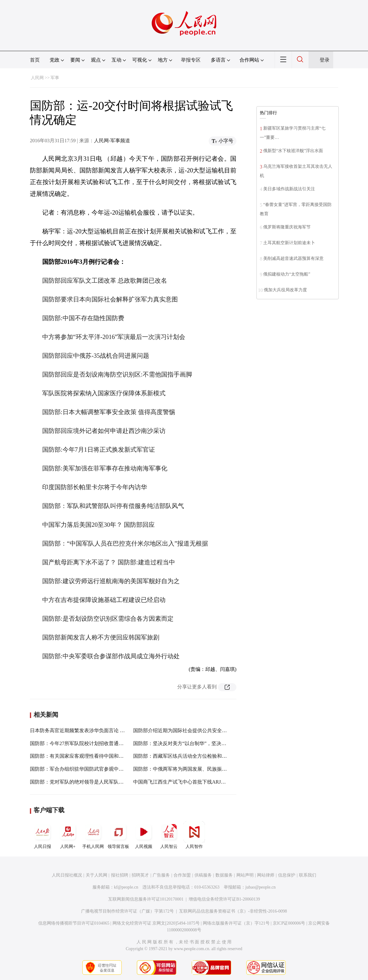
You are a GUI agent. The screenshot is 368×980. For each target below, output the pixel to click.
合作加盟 (182, 875)
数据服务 (224, 875)
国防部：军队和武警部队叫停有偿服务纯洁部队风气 (113, 506)
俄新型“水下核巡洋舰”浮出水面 (293, 151)
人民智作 (194, 835)
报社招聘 (120, 875)
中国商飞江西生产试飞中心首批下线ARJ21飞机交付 (189, 782)
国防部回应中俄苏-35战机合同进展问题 (96, 356)
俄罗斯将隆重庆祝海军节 (287, 227)
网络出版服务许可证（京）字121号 (236, 923)
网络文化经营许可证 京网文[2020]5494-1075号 (156, 923)
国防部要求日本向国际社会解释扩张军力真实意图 (110, 299)
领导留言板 (118, 835)
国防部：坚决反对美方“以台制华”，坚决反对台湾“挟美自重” (199, 743)
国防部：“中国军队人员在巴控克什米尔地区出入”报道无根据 (125, 543)
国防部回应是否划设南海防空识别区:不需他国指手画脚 (117, 374)
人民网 (37, 78)
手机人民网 (93, 835)
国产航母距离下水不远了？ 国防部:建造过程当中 (109, 562)
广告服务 (161, 875)
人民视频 (144, 835)
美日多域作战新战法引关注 (289, 189)
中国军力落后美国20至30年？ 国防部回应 (98, 525)
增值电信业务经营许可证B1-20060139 (224, 899)
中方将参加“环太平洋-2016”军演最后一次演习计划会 (114, 337)
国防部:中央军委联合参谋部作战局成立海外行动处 (111, 656)
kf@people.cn (126, 887)
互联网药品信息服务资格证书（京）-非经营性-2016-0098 (233, 911)
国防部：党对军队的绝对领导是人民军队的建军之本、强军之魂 (99, 782)
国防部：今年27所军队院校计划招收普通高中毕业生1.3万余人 (97, 743)
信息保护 (287, 875)
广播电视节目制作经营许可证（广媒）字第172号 (127, 911)
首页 (35, 60)
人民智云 (169, 835)
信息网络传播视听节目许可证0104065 (74, 923)
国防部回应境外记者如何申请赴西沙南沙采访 (104, 431)
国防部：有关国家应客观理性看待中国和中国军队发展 (89, 756)
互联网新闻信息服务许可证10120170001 (146, 899)
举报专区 (191, 60)
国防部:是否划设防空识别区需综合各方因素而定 (108, 619)
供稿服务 (203, 875)
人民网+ (68, 835)
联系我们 (308, 875)
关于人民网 (96, 875)
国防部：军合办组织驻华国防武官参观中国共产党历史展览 (94, 769)
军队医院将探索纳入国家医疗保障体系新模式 (104, 393)
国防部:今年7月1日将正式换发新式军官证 (99, 450)
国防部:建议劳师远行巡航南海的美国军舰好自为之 (111, 581)
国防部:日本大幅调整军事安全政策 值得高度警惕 (109, 412)
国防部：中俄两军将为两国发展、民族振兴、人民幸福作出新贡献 (205, 769)
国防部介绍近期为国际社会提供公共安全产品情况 (187, 730)
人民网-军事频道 (112, 141)
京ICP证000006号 (289, 923)
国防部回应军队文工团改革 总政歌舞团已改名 (105, 280)
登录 (325, 60)
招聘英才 (140, 875)
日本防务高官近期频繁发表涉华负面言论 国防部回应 (87, 730)
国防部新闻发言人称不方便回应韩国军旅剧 (101, 637)
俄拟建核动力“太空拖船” (287, 274)
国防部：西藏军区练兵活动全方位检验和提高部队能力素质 (197, 756)
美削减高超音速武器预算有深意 (293, 258)
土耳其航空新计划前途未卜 (289, 243)
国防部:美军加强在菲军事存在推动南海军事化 (105, 468)
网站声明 (245, 875)
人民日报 (43, 835)
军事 (55, 78)
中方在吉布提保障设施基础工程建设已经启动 (104, 600)
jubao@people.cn (260, 887)
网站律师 (266, 875)
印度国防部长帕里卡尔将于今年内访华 (95, 487)
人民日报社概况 (67, 875)
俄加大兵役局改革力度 (285, 290)
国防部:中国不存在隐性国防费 (83, 318)
